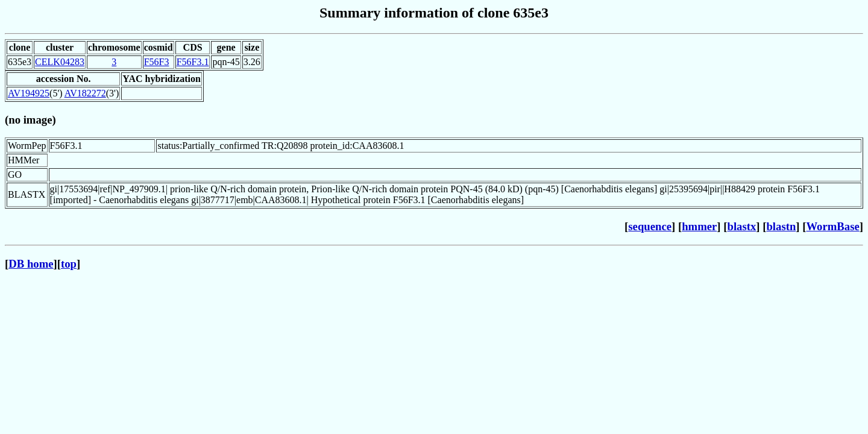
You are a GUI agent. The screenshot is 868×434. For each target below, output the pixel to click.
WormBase (832, 226)
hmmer (699, 226)
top (69, 264)
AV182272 (85, 93)
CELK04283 (60, 62)
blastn (781, 226)
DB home (31, 264)
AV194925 (29, 93)
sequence (650, 226)
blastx (742, 226)
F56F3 (157, 62)
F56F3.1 (193, 62)
